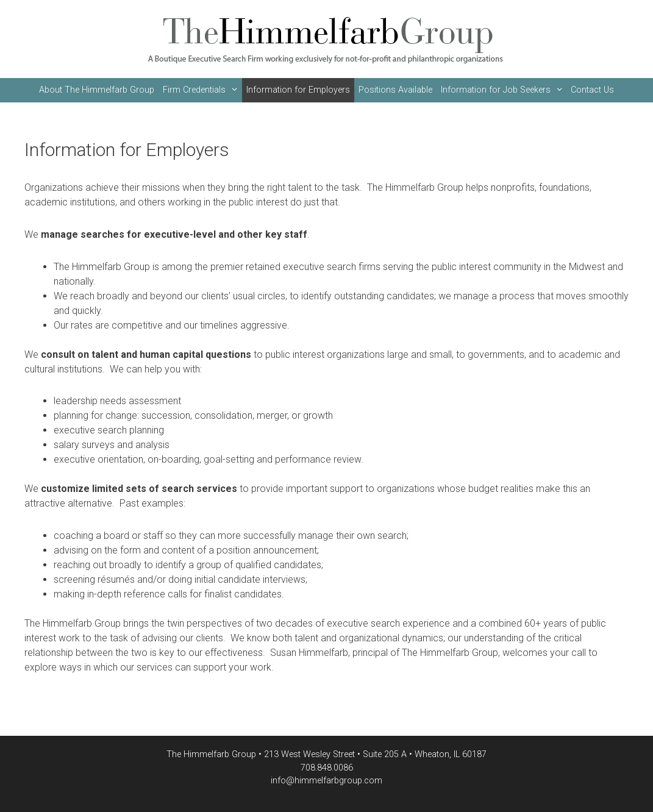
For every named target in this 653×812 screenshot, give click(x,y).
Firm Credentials (202, 90)
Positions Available (395, 90)
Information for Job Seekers (504, 90)
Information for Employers (298, 90)
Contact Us (592, 90)
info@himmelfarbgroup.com (327, 781)
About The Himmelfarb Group (97, 90)
